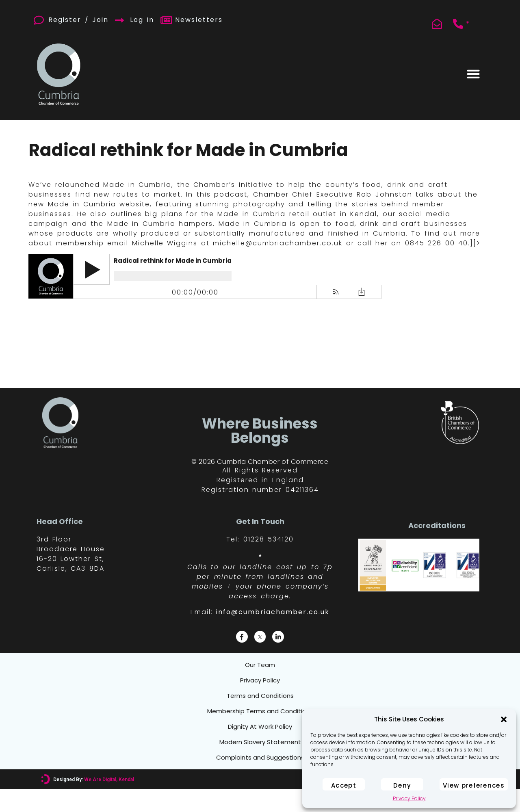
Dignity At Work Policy (260, 741)
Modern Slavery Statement (260, 760)
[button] (504, 719)
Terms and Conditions (260, 704)
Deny (402, 785)
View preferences (474, 785)
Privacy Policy (409, 798)
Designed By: (93, 802)
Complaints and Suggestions (260, 779)
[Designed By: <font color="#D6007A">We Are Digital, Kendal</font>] (45, 802)
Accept (344, 785)
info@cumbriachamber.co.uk (273, 612)
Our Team (260, 667)
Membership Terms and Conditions (260, 723)
